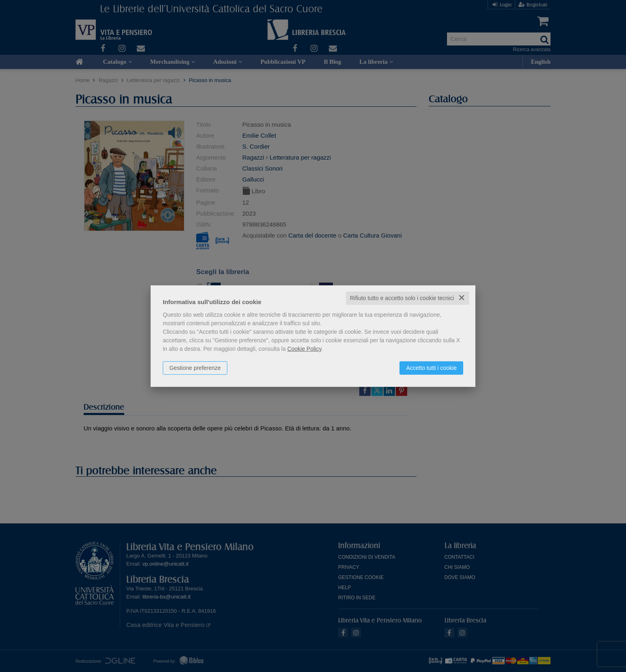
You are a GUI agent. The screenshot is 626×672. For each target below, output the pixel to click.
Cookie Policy (304, 349)
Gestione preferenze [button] (195, 368)
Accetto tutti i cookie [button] (431, 368)
